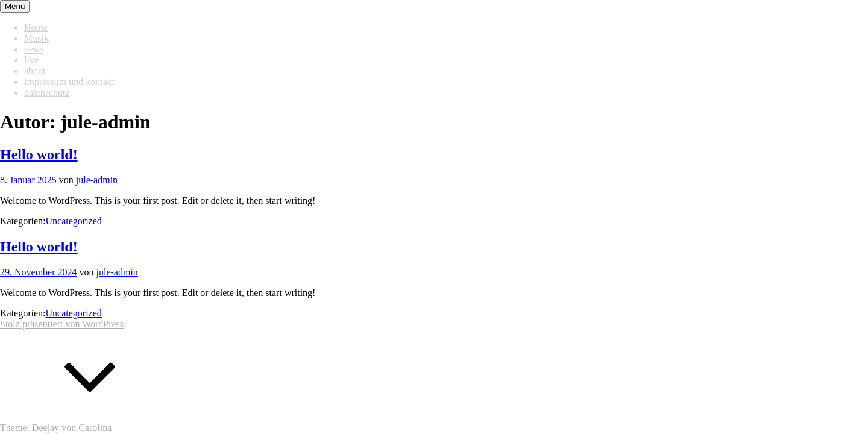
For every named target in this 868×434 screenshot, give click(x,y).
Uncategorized (74, 221)
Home (36, 27)
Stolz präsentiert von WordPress (62, 324)
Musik (36, 38)
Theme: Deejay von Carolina (56, 428)
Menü (15, 6)
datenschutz (47, 93)
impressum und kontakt (69, 82)
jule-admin (97, 180)
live (31, 60)
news (34, 49)
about (35, 71)
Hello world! (39, 154)
